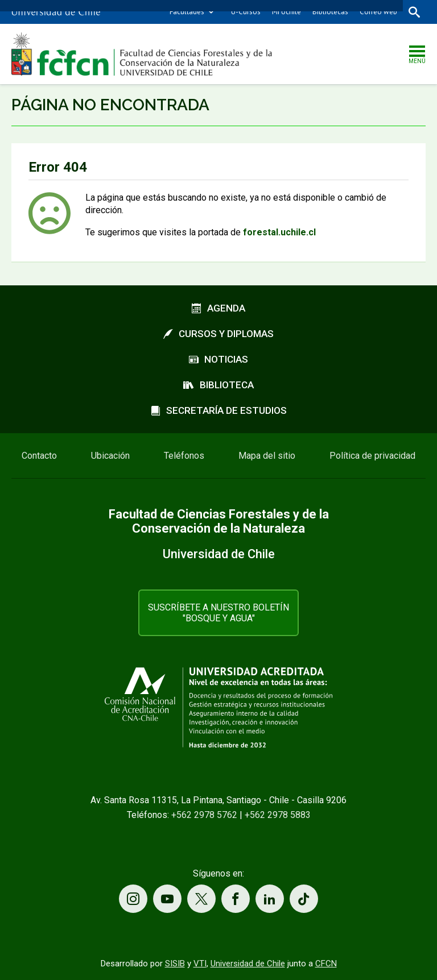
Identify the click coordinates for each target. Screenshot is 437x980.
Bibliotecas (330, 12)
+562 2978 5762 (204, 815)
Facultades (187, 12)
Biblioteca (218, 385)
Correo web (378, 12)
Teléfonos (184, 456)
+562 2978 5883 (278, 815)
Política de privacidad (372, 456)
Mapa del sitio (267, 456)
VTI (200, 964)
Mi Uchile (286, 12)
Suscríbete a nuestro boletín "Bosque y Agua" (218, 613)
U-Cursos (246, 12)
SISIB (175, 964)
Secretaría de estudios (219, 410)
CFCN (326, 964)
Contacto (39, 456)
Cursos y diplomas (218, 334)
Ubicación (110, 456)
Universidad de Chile (248, 964)
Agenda (218, 308)
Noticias (218, 359)
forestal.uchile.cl (279, 232)
